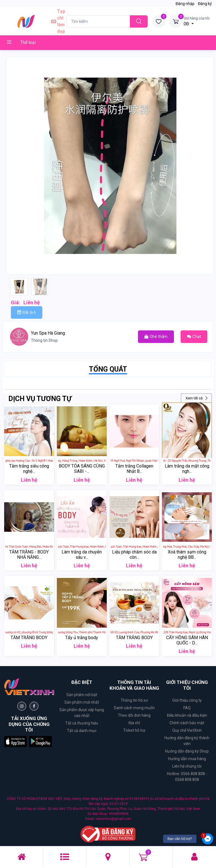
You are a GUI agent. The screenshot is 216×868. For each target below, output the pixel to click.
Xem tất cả (197, 398)
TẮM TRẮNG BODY (29, 638)
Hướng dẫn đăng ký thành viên (187, 741)
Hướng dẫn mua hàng (187, 759)
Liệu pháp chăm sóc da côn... (134, 555)
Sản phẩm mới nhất (82, 702)
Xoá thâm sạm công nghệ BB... (187, 555)
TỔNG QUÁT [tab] (108, 369)
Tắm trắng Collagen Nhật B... (134, 469)
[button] (15, 741)
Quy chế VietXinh (187, 730)
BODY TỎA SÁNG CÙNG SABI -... (82, 469)
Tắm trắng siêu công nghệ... (29, 469)
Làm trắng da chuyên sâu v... (82, 555)
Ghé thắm (156, 337)
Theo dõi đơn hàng (134, 715)
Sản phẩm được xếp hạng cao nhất (82, 713)
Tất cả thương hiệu (82, 723)
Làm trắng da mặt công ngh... (187, 469)
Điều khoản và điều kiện (187, 715)
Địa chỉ (134, 723)
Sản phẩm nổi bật (82, 695)
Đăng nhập (185, 4)
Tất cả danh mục (82, 731)
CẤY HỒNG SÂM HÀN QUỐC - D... (187, 640)
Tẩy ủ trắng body (82, 638)
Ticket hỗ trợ (134, 730)
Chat (194, 337)
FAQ (187, 708)
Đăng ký (205, 4)
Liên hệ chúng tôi (187, 766)
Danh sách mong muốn (134, 708)
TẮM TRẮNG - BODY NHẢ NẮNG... (29, 555)
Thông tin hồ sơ (134, 700)
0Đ (197, 21)
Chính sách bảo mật (187, 723)
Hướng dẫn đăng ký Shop (187, 751)
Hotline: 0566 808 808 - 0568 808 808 (187, 777)
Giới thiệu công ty (187, 700)
